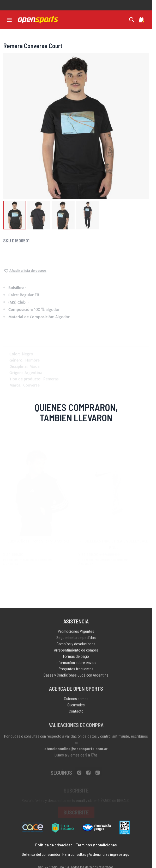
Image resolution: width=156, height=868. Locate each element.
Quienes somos (76, 702)
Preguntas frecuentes (76, 672)
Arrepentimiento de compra (76, 653)
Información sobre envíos (76, 665)
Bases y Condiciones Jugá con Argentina (76, 678)
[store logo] (38, 20)
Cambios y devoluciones (76, 647)
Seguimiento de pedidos (76, 640)
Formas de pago (76, 659)
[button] (15, 218)
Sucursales (76, 709)
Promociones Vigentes (76, 634)
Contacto (76, 715)
